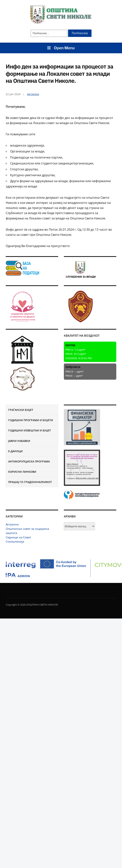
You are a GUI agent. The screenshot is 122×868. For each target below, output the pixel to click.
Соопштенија (15, 541)
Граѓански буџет (21, 410)
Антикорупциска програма (29, 461)
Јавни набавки (19, 441)
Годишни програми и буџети (31, 420)
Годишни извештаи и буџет (30, 430)
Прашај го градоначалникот (30, 482)
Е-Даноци (15, 451)
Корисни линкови (22, 472)
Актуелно (12, 524)
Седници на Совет (18, 537)
